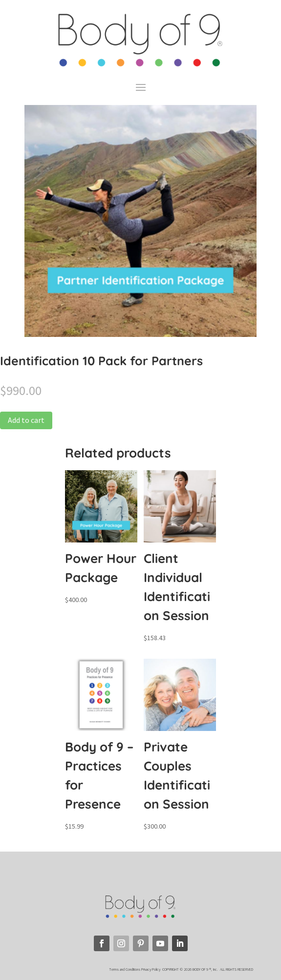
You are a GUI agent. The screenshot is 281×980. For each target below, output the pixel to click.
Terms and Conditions (125, 969)
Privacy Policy (151, 969)
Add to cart (26, 420)
